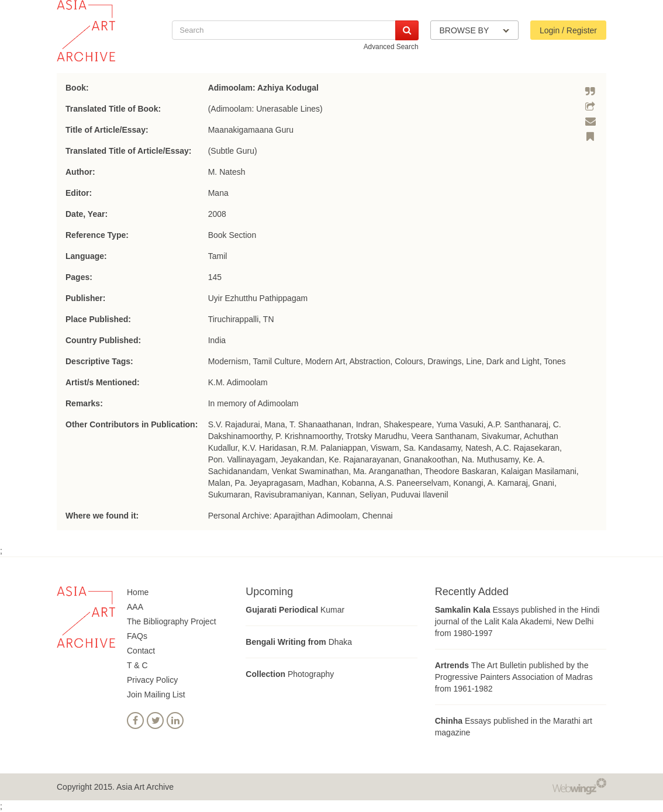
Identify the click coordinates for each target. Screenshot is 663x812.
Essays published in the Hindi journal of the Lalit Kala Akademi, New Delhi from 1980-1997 (517, 621)
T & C (137, 665)
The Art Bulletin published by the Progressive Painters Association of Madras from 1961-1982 (514, 677)
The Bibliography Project (172, 621)
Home (138, 592)
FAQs (137, 636)
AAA (135, 607)
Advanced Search (391, 47)
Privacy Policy (152, 680)
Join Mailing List (156, 694)
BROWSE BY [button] (474, 30)
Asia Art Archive (145, 787)
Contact (141, 651)
